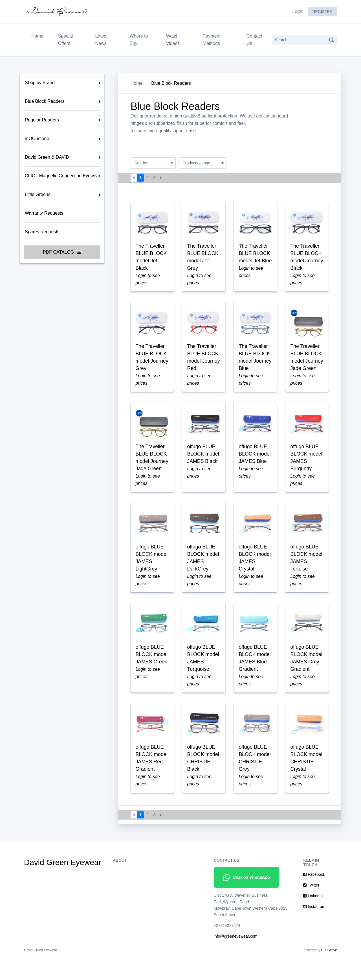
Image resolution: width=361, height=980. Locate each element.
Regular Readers (42, 120)
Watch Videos (173, 40)
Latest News (102, 40)
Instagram (314, 931)
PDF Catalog (62, 252)
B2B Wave (329, 974)
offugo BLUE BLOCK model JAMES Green (152, 676)
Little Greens (38, 194)
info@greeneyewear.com (236, 960)
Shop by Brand (40, 83)
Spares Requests (42, 232)
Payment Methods (212, 40)
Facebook (314, 898)
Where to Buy (139, 40)
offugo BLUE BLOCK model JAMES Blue (255, 465)
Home (38, 35)
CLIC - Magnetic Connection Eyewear (63, 176)
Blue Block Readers (45, 101)
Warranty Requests (44, 213)
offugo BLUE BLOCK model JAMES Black (203, 465)
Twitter (311, 909)
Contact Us (254, 40)
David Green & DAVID (47, 157)
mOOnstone (37, 139)
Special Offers (65, 40)
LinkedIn (313, 920)
